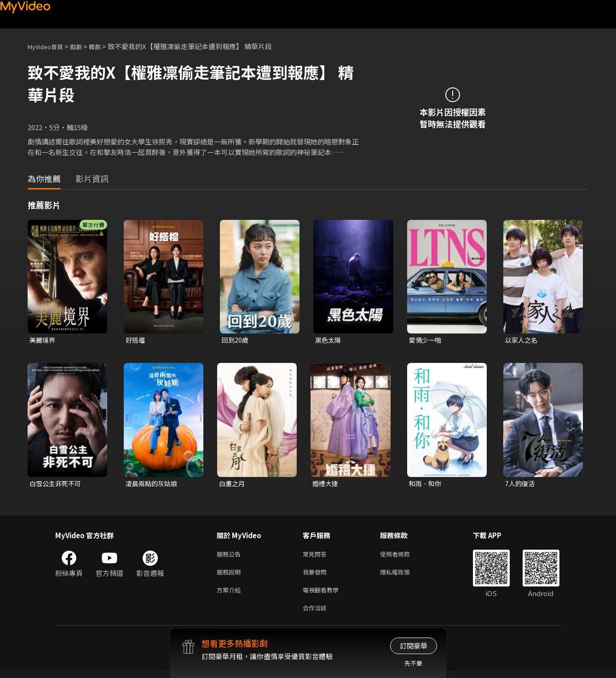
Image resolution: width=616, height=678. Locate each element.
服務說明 (230, 576)
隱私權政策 (403, 576)
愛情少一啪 (426, 340)
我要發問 (317, 576)
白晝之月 (233, 485)
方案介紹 (230, 595)
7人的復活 (521, 485)
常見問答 (317, 556)
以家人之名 (522, 340)
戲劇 (83, 46)
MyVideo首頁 (49, 46)
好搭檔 (136, 340)
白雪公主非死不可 (57, 485)
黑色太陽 (329, 340)
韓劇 (104, 46)
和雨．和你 (426, 485)
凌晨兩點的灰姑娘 (153, 485)
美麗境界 (43, 340)
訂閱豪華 (414, 646)
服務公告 (230, 556)
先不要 (413, 663)
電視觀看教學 (323, 595)
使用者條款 (403, 556)
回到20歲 (236, 340)
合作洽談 (317, 614)
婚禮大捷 (326, 485)
